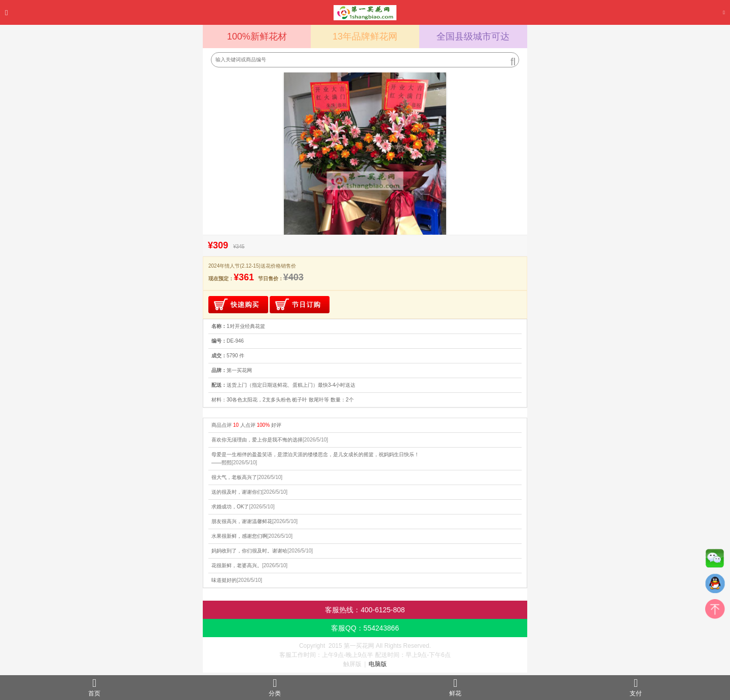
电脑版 (378, 664)
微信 (715, 561)
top (715, 611)
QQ (715, 586)
